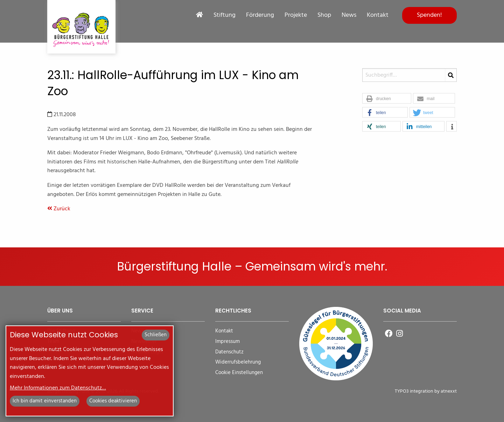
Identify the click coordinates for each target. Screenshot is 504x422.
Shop (324, 15)
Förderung (260, 15)
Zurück (59, 209)
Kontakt (378, 15)
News (349, 15)
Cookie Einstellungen (239, 373)
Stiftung (225, 15)
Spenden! (429, 15)
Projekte (296, 15)
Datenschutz (229, 352)
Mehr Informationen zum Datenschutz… (58, 388)
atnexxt (449, 391)
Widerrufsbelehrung (238, 362)
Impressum (227, 342)
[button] (387, 99)
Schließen (156, 335)
